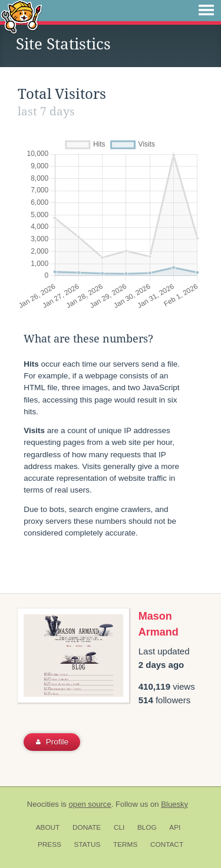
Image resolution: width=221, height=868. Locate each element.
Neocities (43, 804)
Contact (167, 844)
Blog (147, 827)
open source (90, 804)
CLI (119, 827)
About (48, 827)
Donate (87, 827)
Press (50, 844)
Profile (52, 742)
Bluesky (174, 804)
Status (88, 844)
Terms (125, 844)
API (175, 827)
